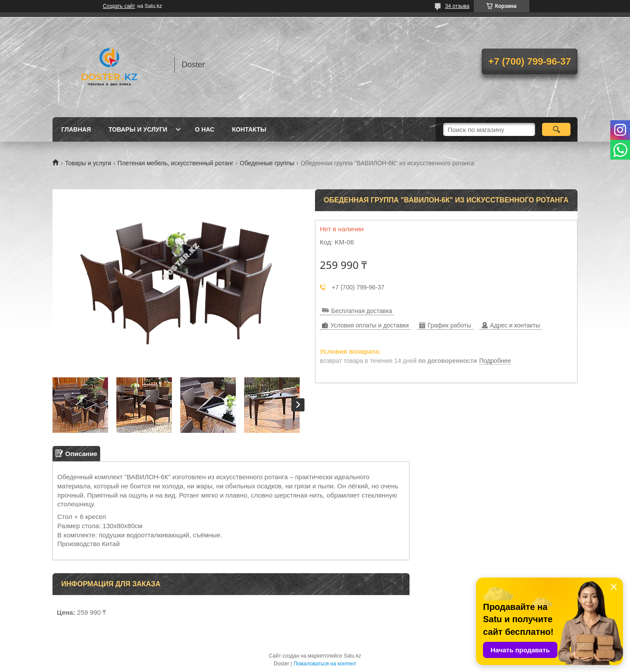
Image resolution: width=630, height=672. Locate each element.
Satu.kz (352, 656)
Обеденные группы (267, 163)
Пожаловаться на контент (325, 664)
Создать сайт (119, 6)
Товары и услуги (138, 129)
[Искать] (556, 129)
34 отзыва (457, 6)
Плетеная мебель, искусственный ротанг (176, 163)
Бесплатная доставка (362, 311)
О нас (205, 129)
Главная (76, 129)
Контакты (249, 129)
